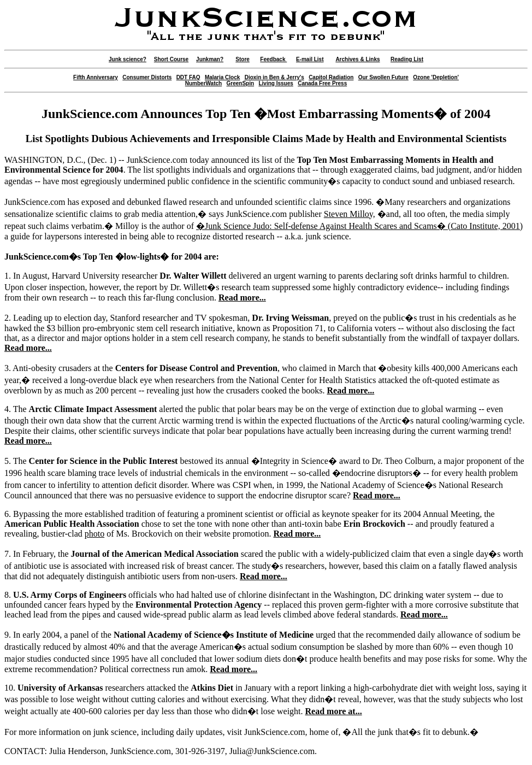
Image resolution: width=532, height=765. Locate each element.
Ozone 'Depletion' (436, 77)
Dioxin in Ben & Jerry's (274, 77)
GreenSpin (241, 83)
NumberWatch (203, 83)
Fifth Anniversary (96, 77)
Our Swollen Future (383, 77)
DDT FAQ (188, 77)
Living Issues (276, 83)
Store (243, 59)
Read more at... (334, 711)
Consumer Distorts (147, 77)
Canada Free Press (322, 83)
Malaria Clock (222, 77)
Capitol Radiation (331, 77)
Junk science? (128, 59)
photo (94, 534)
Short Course (171, 59)
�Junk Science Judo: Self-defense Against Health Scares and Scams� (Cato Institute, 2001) (359, 226)
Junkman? (210, 59)
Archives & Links (357, 59)
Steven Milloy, (350, 214)
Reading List (407, 59)
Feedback (273, 59)
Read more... (242, 298)
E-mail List (310, 59)
